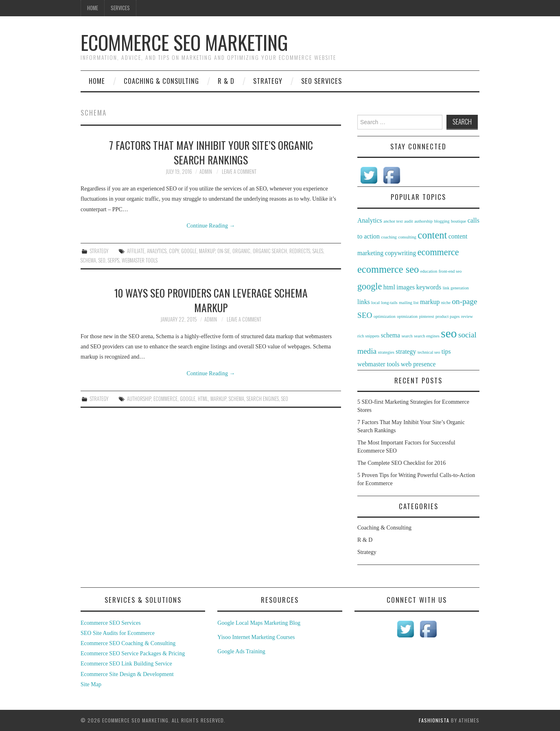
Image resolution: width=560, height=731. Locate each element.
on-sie (224, 251)
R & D (226, 81)
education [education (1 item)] (429, 271)
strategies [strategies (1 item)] (386, 352)
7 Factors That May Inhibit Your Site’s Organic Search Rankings (211, 152)
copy (174, 251)
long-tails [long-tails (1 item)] (389, 303)
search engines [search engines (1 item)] (427, 336)
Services (120, 8)
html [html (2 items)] (389, 287)
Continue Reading (211, 226)
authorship (139, 399)
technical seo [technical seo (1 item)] (429, 352)
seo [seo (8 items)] (449, 333)
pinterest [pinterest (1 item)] (427, 316)
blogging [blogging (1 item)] (442, 221)
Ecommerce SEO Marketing (184, 42)
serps (114, 260)
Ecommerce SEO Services (111, 623)
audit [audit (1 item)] (408, 221)
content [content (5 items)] (432, 235)
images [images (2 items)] (406, 287)
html (203, 399)
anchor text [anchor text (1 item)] (393, 221)
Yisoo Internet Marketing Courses (256, 637)
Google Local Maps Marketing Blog (259, 623)
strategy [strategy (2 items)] (406, 351)
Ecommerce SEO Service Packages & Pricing (133, 653)
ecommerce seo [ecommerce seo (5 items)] (388, 269)
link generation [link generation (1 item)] (456, 288)
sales (318, 251)
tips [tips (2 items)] (446, 351)
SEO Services (322, 81)
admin (206, 172)
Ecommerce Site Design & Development (127, 674)
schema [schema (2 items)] (390, 335)
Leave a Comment (239, 172)
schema (88, 260)
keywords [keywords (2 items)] (429, 287)
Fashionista (434, 720)
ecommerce (165, 399)
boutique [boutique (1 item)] (458, 221)
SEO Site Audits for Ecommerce (118, 633)
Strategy (268, 81)
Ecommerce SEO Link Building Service (126, 664)
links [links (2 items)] (364, 302)
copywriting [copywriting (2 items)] (401, 253)
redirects (300, 251)
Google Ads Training (241, 651)
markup (207, 251)
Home (93, 8)
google (189, 251)
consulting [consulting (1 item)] (407, 237)
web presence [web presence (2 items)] (418, 364)
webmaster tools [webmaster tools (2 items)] (378, 364)
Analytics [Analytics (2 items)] (370, 220)
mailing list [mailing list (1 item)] (409, 303)
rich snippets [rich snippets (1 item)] (368, 336)
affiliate (136, 251)
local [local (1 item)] (375, 303)
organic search (270, 251)
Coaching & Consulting (161, 81)
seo (102, 260)
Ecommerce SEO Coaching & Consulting (128, 643)
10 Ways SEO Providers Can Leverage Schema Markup (211, 300)
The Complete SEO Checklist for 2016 (401, 463)
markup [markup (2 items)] (430, 302)
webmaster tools (140, 260)
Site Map (91, 684)
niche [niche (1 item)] (446, 303)
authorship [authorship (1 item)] (423, 221)
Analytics (157, 251)
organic (241, 251)
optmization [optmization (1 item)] (407, 316)
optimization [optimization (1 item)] (385, 316)
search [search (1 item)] (407, 336)
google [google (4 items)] (370, 286)
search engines (263, 399)
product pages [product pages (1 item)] (447, 316)
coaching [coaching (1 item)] (389, 237)
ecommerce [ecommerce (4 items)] (438, 252)
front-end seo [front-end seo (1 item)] (450, 271)
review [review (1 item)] (467, 316)
